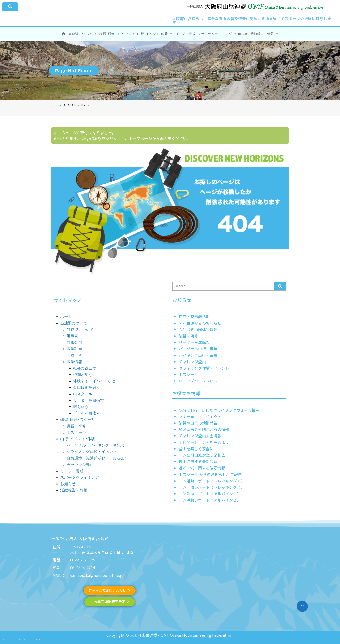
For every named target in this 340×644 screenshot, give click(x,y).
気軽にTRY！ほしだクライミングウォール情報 (219, 410)
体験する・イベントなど (94, 381)
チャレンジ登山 (80, 465)
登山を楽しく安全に (196, 449)
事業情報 (74, 362)
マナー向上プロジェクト (200, 416)
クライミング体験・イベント (92, 452)
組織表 (72, 336)
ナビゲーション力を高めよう (204, 442)
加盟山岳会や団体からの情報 (204, 429)
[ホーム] (64, 34)
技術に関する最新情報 (198, 461)
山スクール (83, 394)
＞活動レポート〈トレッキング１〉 (212, 481)
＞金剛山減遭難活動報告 (202, 455)
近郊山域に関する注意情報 (202, 468)
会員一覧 (74, 355)
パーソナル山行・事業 (198, 349)
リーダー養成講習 (194, 342)
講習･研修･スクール (117, 34)
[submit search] (280, 286)
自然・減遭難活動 (194, 316)
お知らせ (241, 34)
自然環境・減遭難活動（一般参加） (98, 458)
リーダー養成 (185, 34)
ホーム (57, 105)
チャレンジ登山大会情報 (200, 436)
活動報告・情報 (265, 34)
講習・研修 (76, 426)
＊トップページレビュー (200, 381)
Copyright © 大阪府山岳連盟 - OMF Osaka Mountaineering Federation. (170, 635)
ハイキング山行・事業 (198, 355)
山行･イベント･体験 (155, 34)
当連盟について (83, 34)
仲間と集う (83, 375)
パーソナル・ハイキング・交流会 (96, 445)
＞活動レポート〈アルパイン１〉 (210, 494)
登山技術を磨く (87, 387)
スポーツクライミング (215, 34)
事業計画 (74, 349)
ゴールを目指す (87, 413)
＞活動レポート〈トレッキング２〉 (212, 487)
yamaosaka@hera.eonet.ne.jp (97, 575)
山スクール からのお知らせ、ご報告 (210, 474)
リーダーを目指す (89, 400)
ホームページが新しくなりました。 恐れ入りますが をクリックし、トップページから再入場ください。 (122, 136)
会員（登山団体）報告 (198, 329)
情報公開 (74, 342)
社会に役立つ (85, 368)
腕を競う (81, 407)
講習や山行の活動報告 (198, 423)
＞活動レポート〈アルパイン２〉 (210, 500)
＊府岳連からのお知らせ (200, 323)
